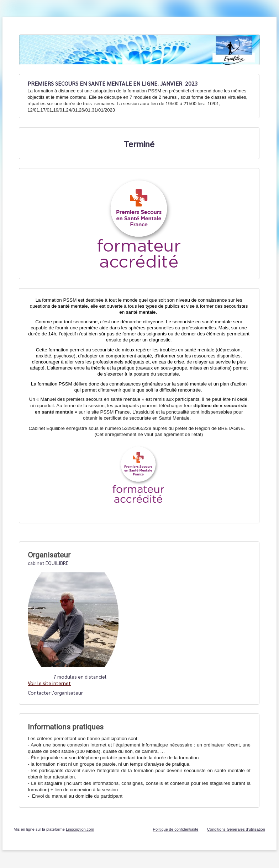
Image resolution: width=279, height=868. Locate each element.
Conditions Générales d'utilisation (236, 829)
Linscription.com (80, 829)
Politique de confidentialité (176, 829)
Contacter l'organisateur (55, 692)
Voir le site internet (49, 683)
